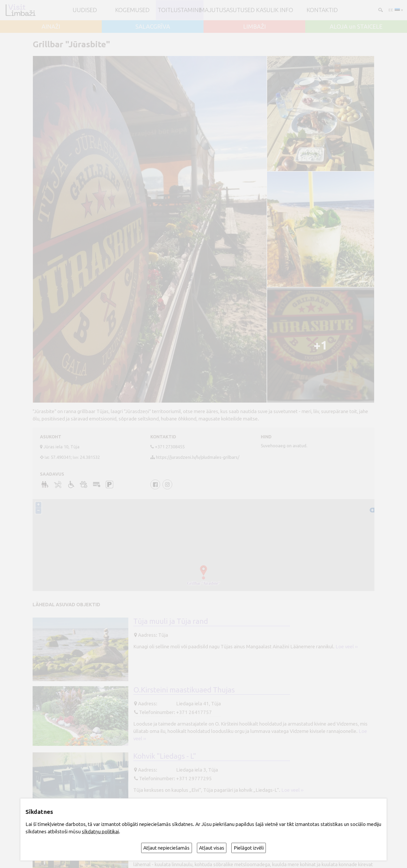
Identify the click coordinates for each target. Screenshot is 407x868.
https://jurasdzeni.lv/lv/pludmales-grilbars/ (198, 457)
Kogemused (132, 10)
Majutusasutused (227, 10)
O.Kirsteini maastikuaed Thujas (184, 690)
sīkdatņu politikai (100, 832)
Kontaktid (322, 10)
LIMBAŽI (255, 27)
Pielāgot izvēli (249, 848)
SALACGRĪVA (153, 27)
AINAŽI (51, 27)
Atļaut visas (212, 848)
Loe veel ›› (347, 647)
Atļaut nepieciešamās (166, 848)
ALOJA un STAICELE (356, 27)
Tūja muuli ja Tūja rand (171, 621)
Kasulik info (275, 10)
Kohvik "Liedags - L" (165, 756)
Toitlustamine (180, 10)
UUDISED (85, 10)
